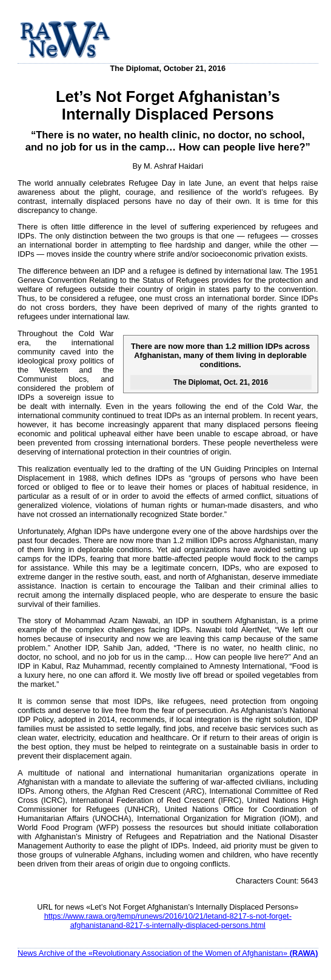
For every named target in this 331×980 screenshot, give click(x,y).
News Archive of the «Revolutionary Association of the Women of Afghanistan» (168, 953)
